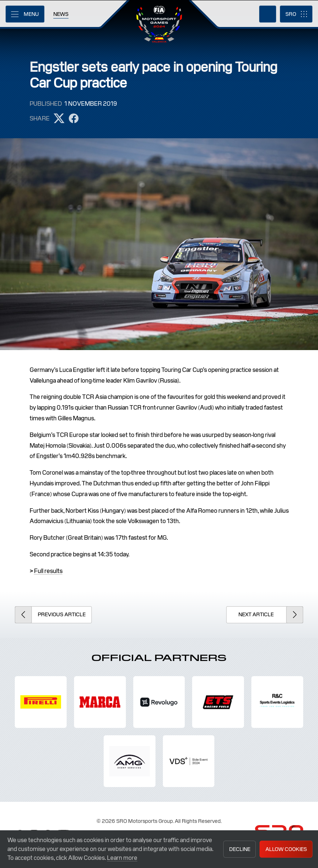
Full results (48, 571)
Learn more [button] (122, 858)
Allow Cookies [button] (286, 849)
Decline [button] (240, 849)
